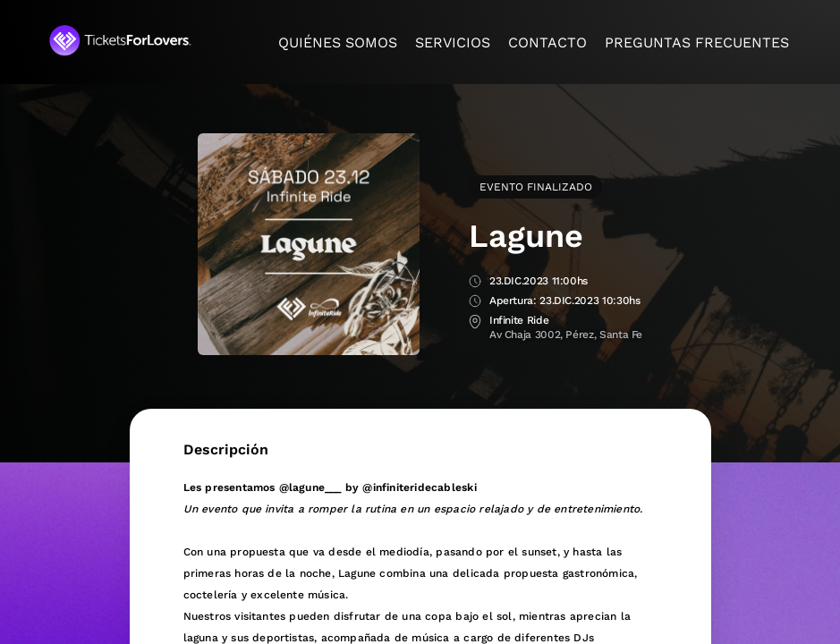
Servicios (453, 42)
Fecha (475, 282)
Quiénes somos (338, 42)
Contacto (547, 42)
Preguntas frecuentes (697, 42)
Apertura (475, 302)
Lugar (475, 322)
